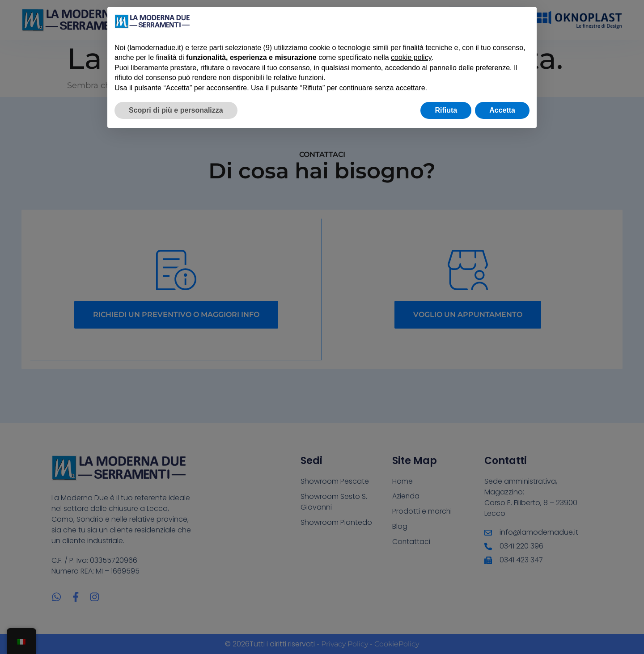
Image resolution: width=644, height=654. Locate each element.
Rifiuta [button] (446, 110)
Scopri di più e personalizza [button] (176, 110)
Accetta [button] (502, 110)
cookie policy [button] (411, 57)
